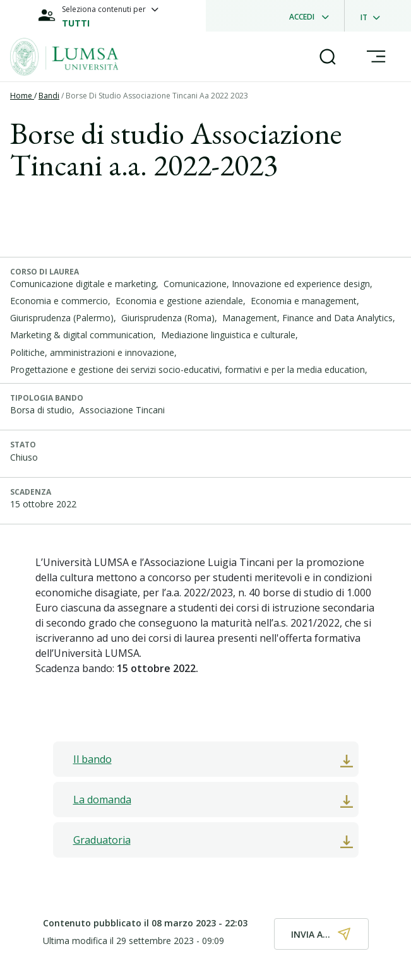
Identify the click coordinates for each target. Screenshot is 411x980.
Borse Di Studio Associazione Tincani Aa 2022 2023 (157, 96)
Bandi (49, 96)
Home (22, 96)
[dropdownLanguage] (374, 16)
